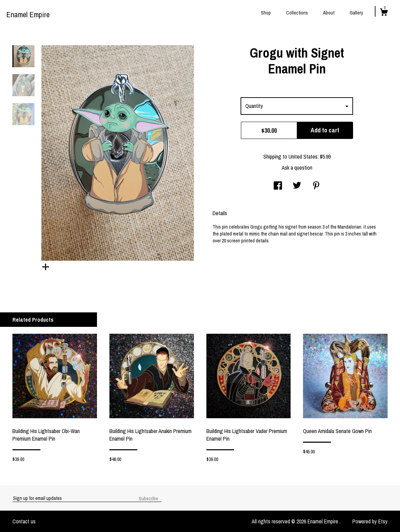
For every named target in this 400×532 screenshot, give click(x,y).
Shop (266, 13)
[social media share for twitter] (297, 186)
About (329, 13)
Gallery (356, 13)
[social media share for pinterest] (316, 186)
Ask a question (297, 168)
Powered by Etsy (370, 521)
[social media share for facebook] (278, 186)
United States (303, 157)
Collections (297, 13)
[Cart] (384, 13)
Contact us (24, 521)
